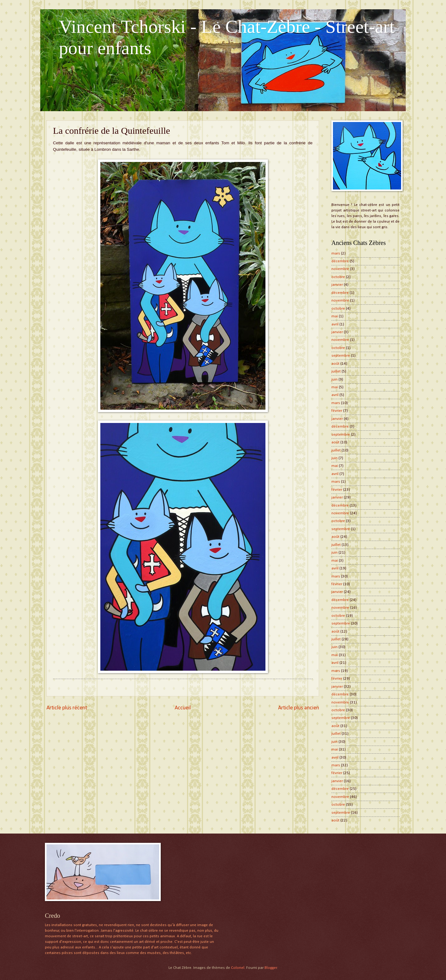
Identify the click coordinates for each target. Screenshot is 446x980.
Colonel (238, 968)
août (335, 364)
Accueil (183, 708)
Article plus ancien (299, 708)
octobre (338, 277)
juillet (336, 371)
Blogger (271, 968)
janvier (337, 285)
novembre (340, 269)
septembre (341, 356)
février (337, 411)
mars (336, 253)
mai (335, 316)
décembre (340, 261)
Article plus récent (67, 708)
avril (335, 324)
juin (334, 379)
